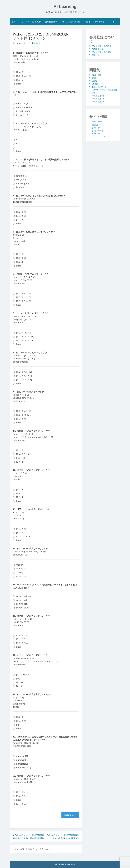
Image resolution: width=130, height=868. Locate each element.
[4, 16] (19, 686)
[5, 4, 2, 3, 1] (22, 796)
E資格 (94, 81)
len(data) (21, 187)
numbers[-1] (22, 760)
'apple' (19, 565)
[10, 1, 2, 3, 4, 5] (24, 379)
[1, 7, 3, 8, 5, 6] (23, 293)
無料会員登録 (51, 22)
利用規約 (96, 133)
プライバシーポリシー (102, 136)
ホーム (15, 22)
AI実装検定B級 (98, 95)
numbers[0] (22, 764)
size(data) (21, 180)
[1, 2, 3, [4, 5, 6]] (24, 415)
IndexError (21, 576)
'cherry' (20, 572)
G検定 (95, 78)
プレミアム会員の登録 (71, 22)
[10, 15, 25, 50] (23, 333)
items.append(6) (24, 107)
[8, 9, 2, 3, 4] (22, 643)
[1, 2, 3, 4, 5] (22, 529)
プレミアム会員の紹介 (31, 22)
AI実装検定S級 (98, 101)
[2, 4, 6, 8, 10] (23, 454)
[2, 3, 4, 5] (21, 216)
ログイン (113, 22)
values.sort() (22, 600)
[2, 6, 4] (20, 462)
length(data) (22, 176)
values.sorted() (23, 596)
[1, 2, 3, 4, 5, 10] (24, 372)
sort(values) (22, 604)
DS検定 (95, 84)
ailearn (37, 43)
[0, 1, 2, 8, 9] (22, 639)
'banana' (20, 569)
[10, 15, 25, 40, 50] (25, 336)
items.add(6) (22, 104)
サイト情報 (100, 22)
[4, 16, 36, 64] (23, 675)
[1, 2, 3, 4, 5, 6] (23, 76)
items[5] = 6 (22, 115)
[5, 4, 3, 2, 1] (22, 532)
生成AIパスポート (99, 87)
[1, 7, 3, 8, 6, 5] (23, 301)
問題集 (88, 22)
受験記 (95, 124)
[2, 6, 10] (20, 458)
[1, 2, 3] (20, 254)
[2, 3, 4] (20, 220)
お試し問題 (97, 75)
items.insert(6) (23, 111)
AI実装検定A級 (98, 98)
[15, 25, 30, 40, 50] (25, 340)
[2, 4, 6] (20, 72)
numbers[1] (22, 756)
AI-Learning (65, 7)
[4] (18, 725)
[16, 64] (20, 682)
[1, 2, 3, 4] (21, 212)
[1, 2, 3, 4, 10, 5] (24, 376)
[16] (18, 678)
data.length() (22, 183)
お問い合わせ (98, 130)
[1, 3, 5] (20, 80)
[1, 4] (19, 493)
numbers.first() (24, 768)
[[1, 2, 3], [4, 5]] (24, 536)
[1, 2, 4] (20, 262)
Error (19, 84)
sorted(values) (23, 608)
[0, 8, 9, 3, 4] (22, 635)
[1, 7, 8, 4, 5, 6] (23, 297)
